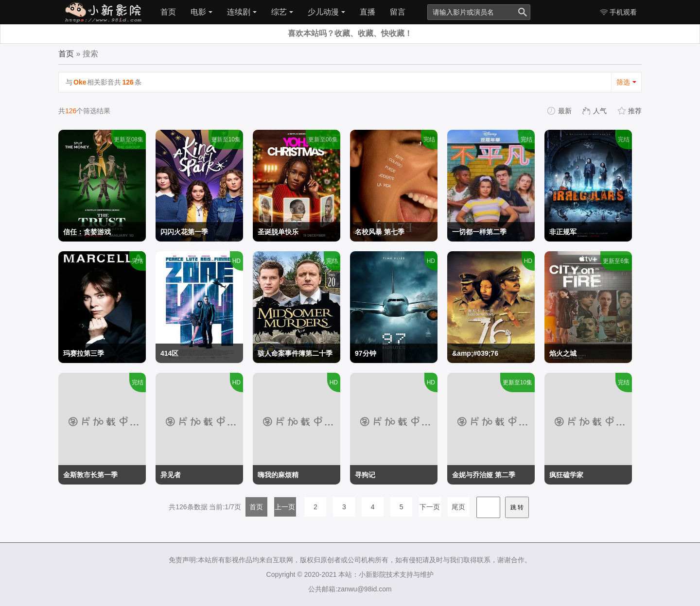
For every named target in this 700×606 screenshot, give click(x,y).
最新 (560, 111)
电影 (201, 12)
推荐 (630, 111)
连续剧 (242, 12)
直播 (367, 12)
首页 (168, 12)
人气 (595, 111)
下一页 (430, 507)
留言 (398, 12)
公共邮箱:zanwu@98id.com (350, 589)
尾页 (458, 507)
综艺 (282, 12)
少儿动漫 (326, 12)
